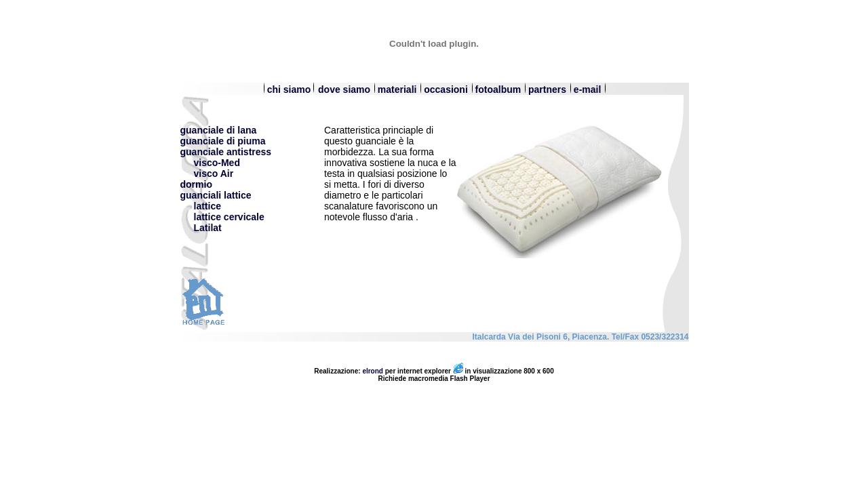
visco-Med (210, 163)
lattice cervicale (229, 217)
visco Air (207, 174)
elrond (373, 371)
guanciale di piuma (223, 141)
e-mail (587, 89)
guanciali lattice (216, 195)
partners (549, 89)
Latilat (208, 228)
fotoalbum (498, 89)
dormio (196, 184)
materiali (398, 89)
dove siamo (346, 89)
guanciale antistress (226, 152)
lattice (208, 206)
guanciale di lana (219, 130)
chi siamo (287, 89)
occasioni (446, 89)
